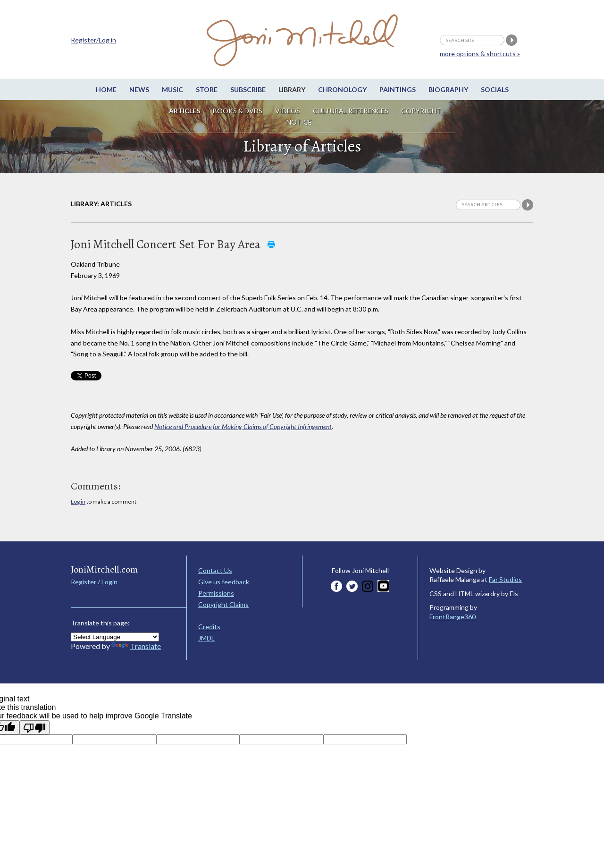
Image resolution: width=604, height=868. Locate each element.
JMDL (206, 638)
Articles (185, 111)
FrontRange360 (453, 617)
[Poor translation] (34, 727)
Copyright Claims (223, 604)
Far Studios (505, 579)
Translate (136, 646)
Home (106, 89)
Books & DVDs (238, 111)
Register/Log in (93, 40)
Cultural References (351, 111)
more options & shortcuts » (480, 54)
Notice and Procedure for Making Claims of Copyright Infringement (243, 426)
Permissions (216, 593)
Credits (209, 627)
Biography (448, 89)
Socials (495, 89)
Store (207, 89)
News (139, 89)
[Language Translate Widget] (115, 637)
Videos (288, 111)
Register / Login (94, 582)
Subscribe (248, 89)
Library (292, 89)
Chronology (342, 89)
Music (172, 89)
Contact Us (215, 570)
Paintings (398, 89)
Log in (78, 501)
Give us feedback (224, 582)
